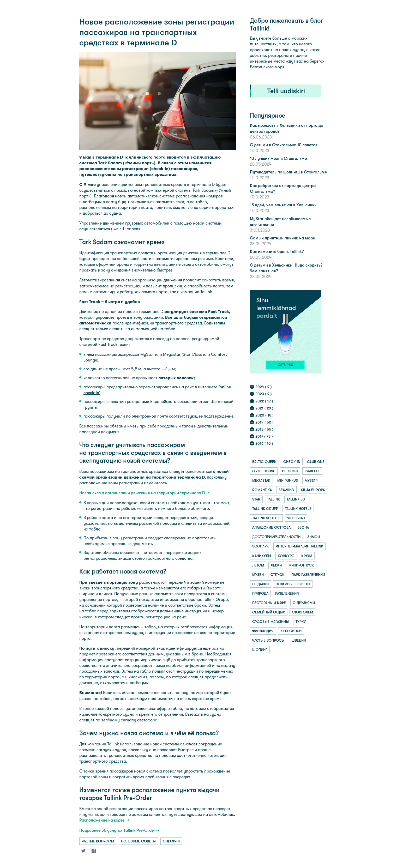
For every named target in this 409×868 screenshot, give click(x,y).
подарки (260, 584)
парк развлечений (308, 575)
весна (303, 527)
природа (260, 593)
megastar (261, 480)
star (256, 499)
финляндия (263, 631)
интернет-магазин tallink (299, 546)
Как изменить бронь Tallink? (277, 252)
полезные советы (138, 841)
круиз (307, 556)
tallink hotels (298, 509)
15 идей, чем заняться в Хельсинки (283, 205)
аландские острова (271, 527)
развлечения (287, 593)
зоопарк (261, 546)
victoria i (296, 518)
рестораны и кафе (269, 603)
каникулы (262, 556)
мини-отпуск (301, 565)
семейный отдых (269, 612)
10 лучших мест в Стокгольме (278, 158)
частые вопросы (98, 841)
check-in (171, 841)
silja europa (313, 490)
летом (258, 565)
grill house (264, 471)
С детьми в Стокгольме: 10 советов (284, 145)
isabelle (312, 471)
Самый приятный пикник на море (282, 238)
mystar (311, 480)
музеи (258, 575)
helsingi (290, 471)
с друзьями (304, 603)
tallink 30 (296, 499)
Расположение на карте (102, 820)
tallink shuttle (266, 518)
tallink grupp (265, 509)
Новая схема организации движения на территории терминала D (142, 493)
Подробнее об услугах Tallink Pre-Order (117, 830)
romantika (262, 490)
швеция (299, 640)
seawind (286, 490)
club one (316, 462)
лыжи (276, 565)
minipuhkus (288, 480)
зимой (314, 537)
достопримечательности (276, 537)
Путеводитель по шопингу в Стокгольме (288, 172)
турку (301, 622)
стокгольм (302, 612)
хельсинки (291, 631)
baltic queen (264, 462)
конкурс (286, 556)
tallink (273, 499)
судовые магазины (270, 622)
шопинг (260, 650)
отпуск (278, 575)
